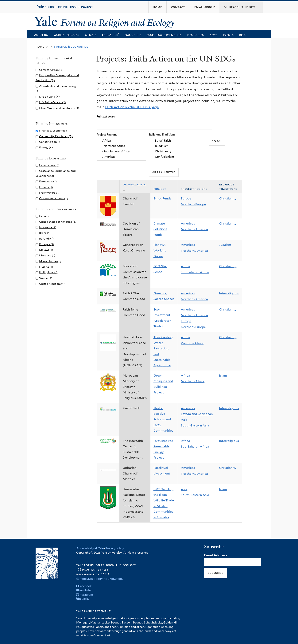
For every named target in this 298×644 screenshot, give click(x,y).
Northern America (194, 229)
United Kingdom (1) (52, 284)
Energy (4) (46, 147)
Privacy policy (115, 548)
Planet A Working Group (160, 250)
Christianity (178, 151)
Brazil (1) (45, 233)
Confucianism (178, 157)
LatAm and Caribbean (197, 414)
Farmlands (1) (48, 181)
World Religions (67, 35)
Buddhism (178, 146)
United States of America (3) (58, 222)
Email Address (216, 555)
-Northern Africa (121, 146)
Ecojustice (133, 35)
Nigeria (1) (46, 267)
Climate (91, 35)
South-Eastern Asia (195, 425)
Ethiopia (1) (47, 244)
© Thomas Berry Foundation (100, 579)
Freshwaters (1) (49, 193)
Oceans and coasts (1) (53, 198)
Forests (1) (46, 187)
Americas (121, 157)
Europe (186, 198)
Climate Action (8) (51, 70)
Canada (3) (46, 216)
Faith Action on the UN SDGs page (132, 107)
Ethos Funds (162, 198)
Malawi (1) (46, 250)
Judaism (225, 245)
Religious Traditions (162, 134)
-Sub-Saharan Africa (121, 151)
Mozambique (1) (50, 261)
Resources (195, 35)
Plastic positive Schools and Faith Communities (163, 419)
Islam (223, 376)
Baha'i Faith (178, 141)
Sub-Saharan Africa (195, 272)
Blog (243, 35)
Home (40, 47)
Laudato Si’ (110, 35)
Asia (184, 420)
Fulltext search (106, 116)
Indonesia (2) (48, 227)
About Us (41, 35)
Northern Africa (193, 381)
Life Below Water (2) (53, 102)
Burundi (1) (46, 238)
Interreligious (229, 293)
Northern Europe (193, 204)
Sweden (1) (46, 278)
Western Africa (192, 343)
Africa (121, 141)
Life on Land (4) (49, 97)
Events (228, 35)
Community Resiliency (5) (56, 136)
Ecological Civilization (164, 35)
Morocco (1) (47, 255)
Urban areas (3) (49, 165)
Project (160, 189)
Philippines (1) (48, 272)
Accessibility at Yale (90, 548)
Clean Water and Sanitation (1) (59, 108)
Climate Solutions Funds (160, 229)
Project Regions (107, 134)
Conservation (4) (50, 142)
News (213, 35)
